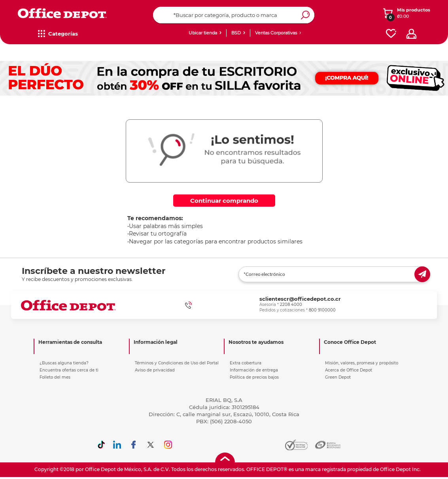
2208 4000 (291, 305)
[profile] (411, 34)
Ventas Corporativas (276, 33)
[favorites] (391, 34)
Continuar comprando (224, 201)
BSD (236, 33)
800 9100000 (322, 310)
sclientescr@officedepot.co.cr (300, 299)
